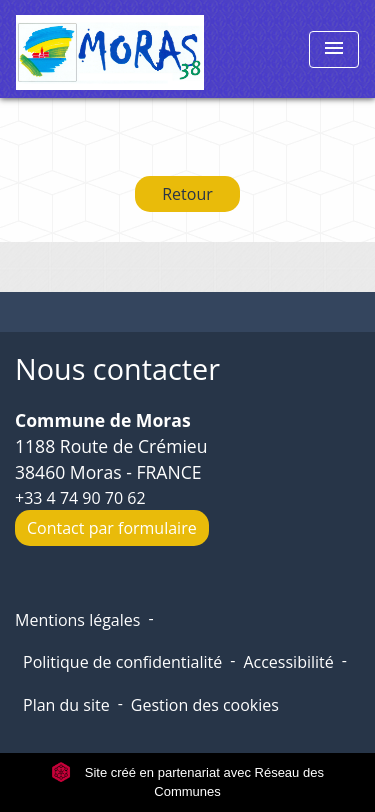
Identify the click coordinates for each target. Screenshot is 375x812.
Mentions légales (77, 620)
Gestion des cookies (205, 705)
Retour (187, 194)
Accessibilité (288, 662)
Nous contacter (117, 369)
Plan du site (66, 705)
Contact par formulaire (112, 528)
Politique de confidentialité (122, 662)
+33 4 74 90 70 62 (80, 498)
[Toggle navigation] (334, 49)
